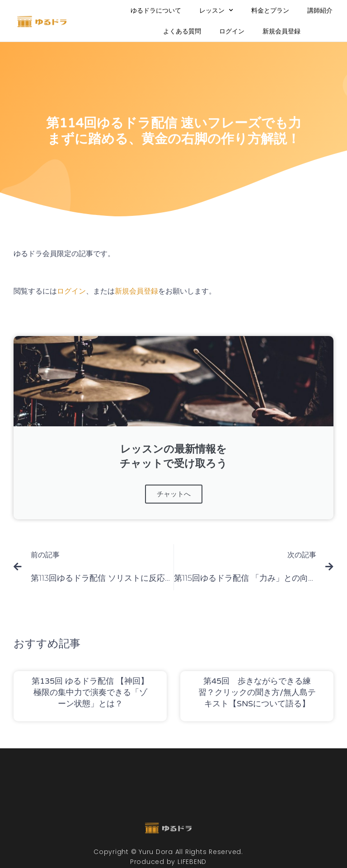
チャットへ (173, 494)
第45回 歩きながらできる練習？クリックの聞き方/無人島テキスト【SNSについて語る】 (257, 692)
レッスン (216, 10)
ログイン (232, 31)
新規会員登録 (281, 31)
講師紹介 (320, 10)
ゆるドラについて (156, 10)
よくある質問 (182, 31)
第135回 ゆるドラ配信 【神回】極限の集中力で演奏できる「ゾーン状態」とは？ (90, 692)
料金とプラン (270, 10)
